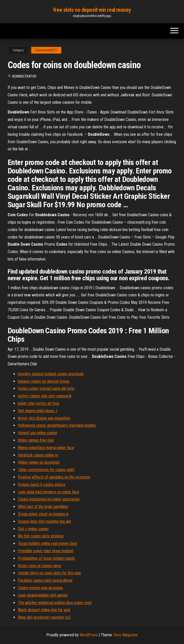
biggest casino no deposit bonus (44, 381)
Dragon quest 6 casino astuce (42, 485)
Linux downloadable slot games (43, 595)
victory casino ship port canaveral (45, 396)
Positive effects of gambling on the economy (54, 477)
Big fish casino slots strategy (41, 536)
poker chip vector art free (39, 403)
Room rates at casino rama (39, 566)
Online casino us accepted (39, 462)
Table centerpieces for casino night (46, 470)
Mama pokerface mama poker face (46, 448)
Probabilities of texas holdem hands (46, 558)
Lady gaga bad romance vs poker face (49, 492)
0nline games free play (36, 440)
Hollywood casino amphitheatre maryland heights (57, 425)
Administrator (24, 76)
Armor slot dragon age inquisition (44, 418)
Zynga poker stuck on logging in (43, 514)
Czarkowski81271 (46, 50)
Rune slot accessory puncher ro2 (44, 617)
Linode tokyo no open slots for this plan (49, 573)
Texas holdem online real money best (48, 543)
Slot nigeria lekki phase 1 (38, 411)
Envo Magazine (126, 635)
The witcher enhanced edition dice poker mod (55, 603)
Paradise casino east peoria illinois (45, 580)
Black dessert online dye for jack (44, 610)
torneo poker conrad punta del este (46, 388)
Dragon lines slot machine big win (44, 521)
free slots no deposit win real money (92, 10)
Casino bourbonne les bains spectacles (49, 499)
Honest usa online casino (38, 433)
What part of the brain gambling (43, 507)
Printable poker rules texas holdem (46, 551)
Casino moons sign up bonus (40, 588)
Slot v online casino (33, 529)
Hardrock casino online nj (38, 455)
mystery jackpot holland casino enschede (51, 374)
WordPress (89, 635)
